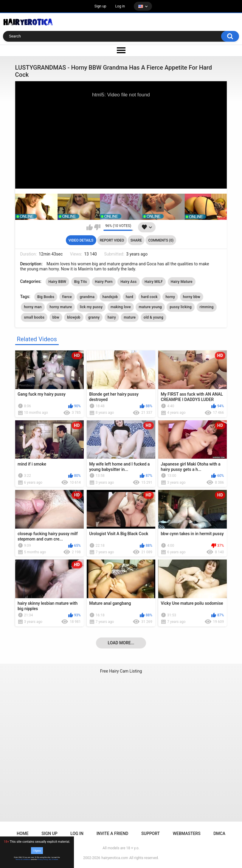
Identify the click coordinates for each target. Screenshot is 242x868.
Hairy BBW (58, 282)
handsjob (110, 297)
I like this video (90, 227)
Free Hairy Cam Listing (121, 671)
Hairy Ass (128, 282)
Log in (120, 6)
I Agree (37, 850)
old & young (153, 317)
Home (23, 833)
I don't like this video (97, 227)
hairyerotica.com (115, 858)
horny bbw (192, 297)
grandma (87, 297)
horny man (33, 307)
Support (151, 833)
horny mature (61, 307)
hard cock (149, 297)
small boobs (34, 317)
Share (136, 240)
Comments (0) (161, 240)
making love (121, 307)
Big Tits (81, 282)
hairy (112, 317)
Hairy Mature (182, 282)
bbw (56, 317)
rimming (207, 307)
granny (94, 317)
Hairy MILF (154, 282)
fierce (67, 297)
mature (130, 317)
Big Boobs (46, 297)
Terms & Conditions (23, 859)
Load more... (121, 643)
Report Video (112, 240)
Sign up (100, 6)
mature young (150, 307)
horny (170, 297)
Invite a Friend (113, 833)
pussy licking (181, 307)
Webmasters (187, 833)
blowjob (74, 317)
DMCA (219, 833)
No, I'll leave (53, 859)
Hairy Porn (104, 282)
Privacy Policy (43, 859)
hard (129, 297)
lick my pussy (91, 307)
